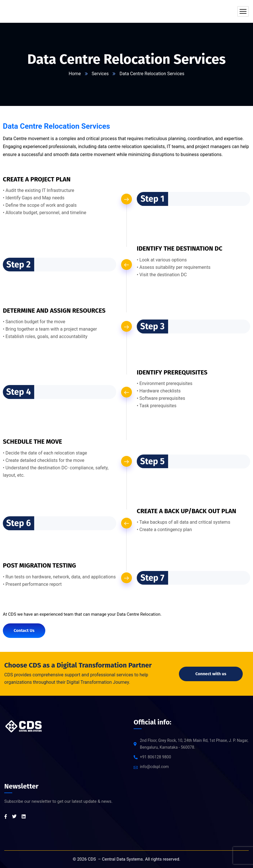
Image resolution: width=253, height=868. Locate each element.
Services (100, 74)
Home (75, 74)
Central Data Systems (123, 859)
